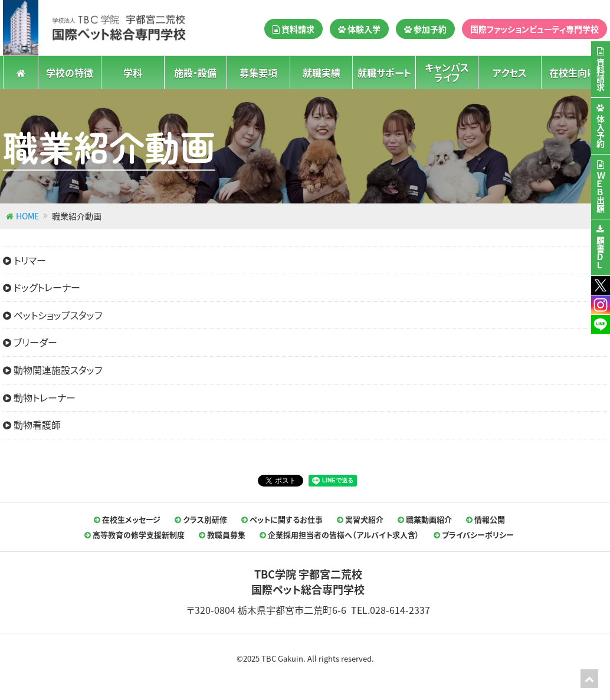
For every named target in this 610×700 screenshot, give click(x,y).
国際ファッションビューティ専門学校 (534, 29)
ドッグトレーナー (42, 287)
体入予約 (601, 132)
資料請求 (293, 29)
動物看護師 (32, 425)
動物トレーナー (39, 397)
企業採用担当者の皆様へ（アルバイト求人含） (340, 535)
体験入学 (359, 29)
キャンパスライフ (447, 72)
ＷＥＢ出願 (601, 192)
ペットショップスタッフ (53, 315)
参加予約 (425, 29)
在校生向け (573, 72)
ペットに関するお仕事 (282, 519)
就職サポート (384, 72)
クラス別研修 (201, 519)
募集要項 (258, 72)
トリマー (24, 260)
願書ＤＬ (601, 253)
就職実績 (322, 72)
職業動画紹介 (425, 519)
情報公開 (486, 519)
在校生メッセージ (127, 519)
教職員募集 (222, 535)
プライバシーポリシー (474, 535)
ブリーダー (30, 342)
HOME (27, 216)
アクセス (510, 72)
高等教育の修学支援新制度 (135, 535)
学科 (133, 72)
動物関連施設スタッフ (53, 370)
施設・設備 (195, 72)
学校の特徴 (70, 72)
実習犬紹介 (360, 519)
